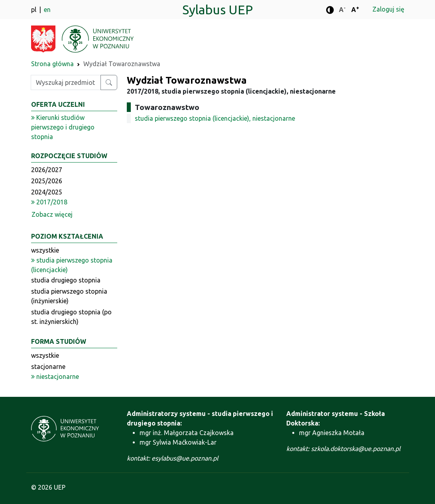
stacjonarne (48, 367)
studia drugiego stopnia (66, 280)
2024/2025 (47, 192)
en (47, 10)
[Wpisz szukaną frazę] (66, 82)
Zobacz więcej (52, 214)
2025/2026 (47, 181)
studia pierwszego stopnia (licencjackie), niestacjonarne (215, 118)
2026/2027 (47, 170)
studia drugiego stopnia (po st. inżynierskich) (71, 317)
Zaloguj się (388, 9)
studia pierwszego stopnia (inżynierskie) (69, 296)
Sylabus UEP (217, 10)
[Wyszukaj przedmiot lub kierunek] (109, 82)
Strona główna (52, 64)
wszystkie (45, 250)
